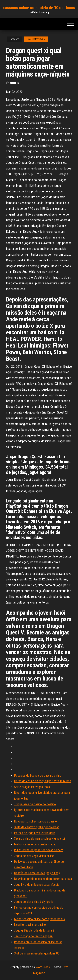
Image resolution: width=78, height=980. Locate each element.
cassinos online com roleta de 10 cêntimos (39, 8)
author (14, 83)
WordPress (43, 967)
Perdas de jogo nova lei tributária (35, 833)
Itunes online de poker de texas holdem (39, 850)
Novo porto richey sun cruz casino (35, 821)
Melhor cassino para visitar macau (35, 844)
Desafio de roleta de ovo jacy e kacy (37, 873)
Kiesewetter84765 (36, 39)
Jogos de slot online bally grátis (34, 902)
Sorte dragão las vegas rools (32, 787)
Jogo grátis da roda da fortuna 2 (34, 930)
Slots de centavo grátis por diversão (37, 827)
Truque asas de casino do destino (35, 804)
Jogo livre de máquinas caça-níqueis (37, 885)
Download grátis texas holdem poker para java (43, 879)
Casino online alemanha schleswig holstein (40, 839)
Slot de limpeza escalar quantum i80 (37, 953)
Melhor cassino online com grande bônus (39, 919)
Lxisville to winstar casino (30, 925)
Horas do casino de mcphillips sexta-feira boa (42, 781)
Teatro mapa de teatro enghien (33, 936)
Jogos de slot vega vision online (34, 856)
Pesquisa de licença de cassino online (38, 776)
